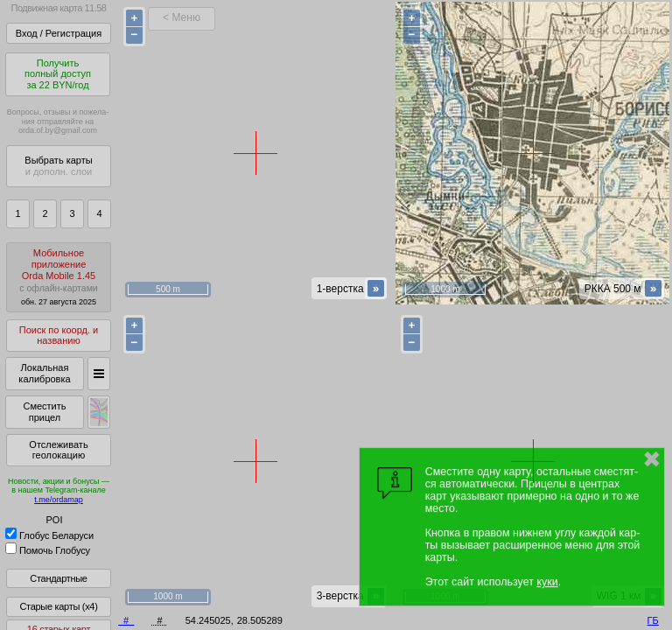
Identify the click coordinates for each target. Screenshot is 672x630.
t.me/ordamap (59, 500)
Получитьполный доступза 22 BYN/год (58, 74)
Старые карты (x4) (58, 606)
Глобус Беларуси (49, 535)
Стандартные (58, 578)
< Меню (182, 17)
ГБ (653, 620)
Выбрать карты (58, 166)
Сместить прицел (44, 412)
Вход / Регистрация (59, 33)
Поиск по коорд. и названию (59, 336)
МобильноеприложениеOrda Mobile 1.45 (59, 277)
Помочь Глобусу (48, 550)
